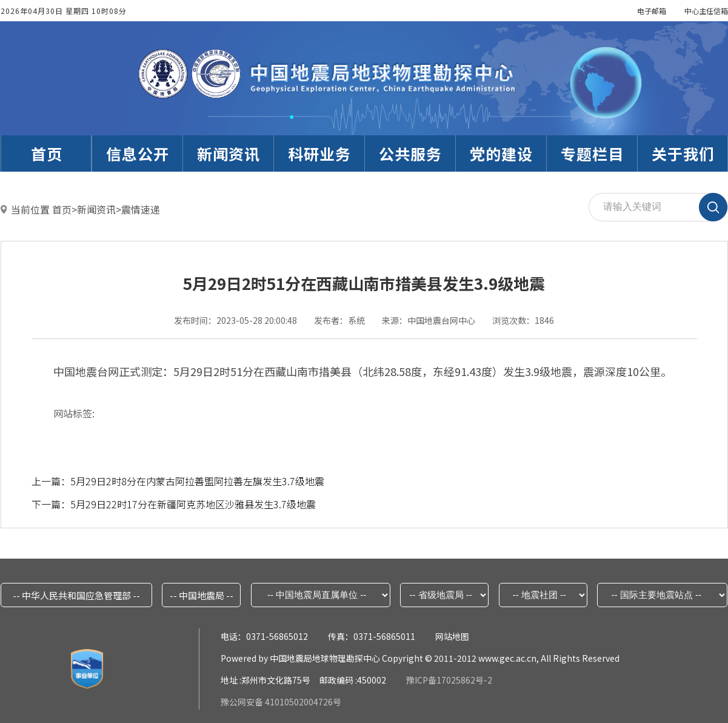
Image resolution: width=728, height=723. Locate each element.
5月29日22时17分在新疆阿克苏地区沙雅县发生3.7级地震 (193, 504)
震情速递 (141, 209)
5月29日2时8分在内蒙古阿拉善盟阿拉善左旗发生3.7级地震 (197, 481)
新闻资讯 (96, 209)
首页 (62, 209)
